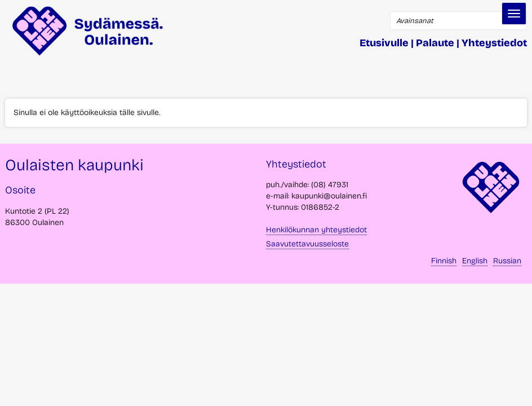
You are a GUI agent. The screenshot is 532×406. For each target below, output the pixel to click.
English (475, 261)
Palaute (435, 43)
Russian (507, 261)
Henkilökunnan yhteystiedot (316, 230)
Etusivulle (384, 43)
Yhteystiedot (494, 43)
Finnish (444, 261)
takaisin (509, 393)
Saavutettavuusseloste (307, 244)
